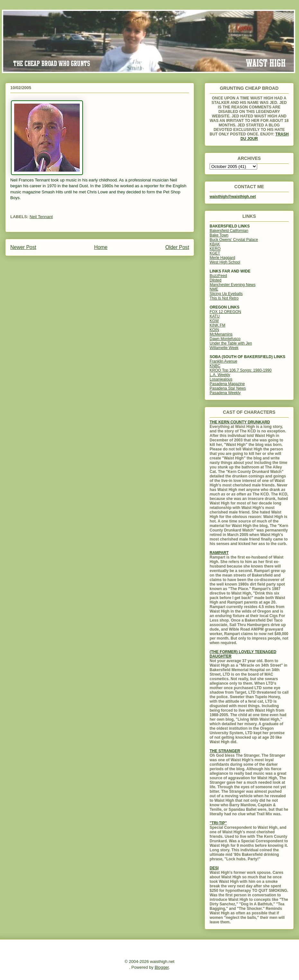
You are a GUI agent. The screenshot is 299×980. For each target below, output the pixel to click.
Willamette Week (224, 348)
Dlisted (216, 280)
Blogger (162, 967)
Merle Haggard (222, 258)
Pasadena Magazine (227, 384)
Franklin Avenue (223, 361)
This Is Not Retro (224, 298)
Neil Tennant (41, 217)
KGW (214, 321)
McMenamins (221, 334)
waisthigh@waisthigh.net (233, 197)
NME (214, 289)
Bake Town (219, 235)
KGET (215, 253)
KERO (215, 249)
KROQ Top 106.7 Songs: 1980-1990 (241, 370)
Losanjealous (221, 379)
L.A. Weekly (220, 375)
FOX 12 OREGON (225, 312)
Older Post (177, 247)
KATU (215, 316)
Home (101, 247)
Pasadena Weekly (225, 393)
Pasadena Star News (228, 388)
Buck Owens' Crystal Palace (234, 240)
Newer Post (23, 247)
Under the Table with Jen (231, 343)
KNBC (215, 366)
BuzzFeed (218, 276)
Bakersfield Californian (229, 231)
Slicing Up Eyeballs (226, 294)
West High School (225, 262)
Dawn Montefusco (225, 339)
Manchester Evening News (233, 285)
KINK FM (217, 325)
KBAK (215, 244)
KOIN (214, 330)
